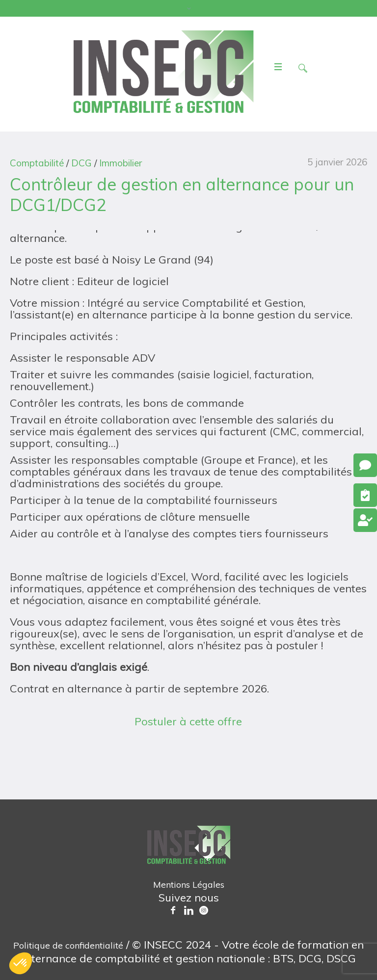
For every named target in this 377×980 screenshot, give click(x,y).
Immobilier (121, 163)
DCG (81, 163)
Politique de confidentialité (68, 945)
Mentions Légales (189, 885)
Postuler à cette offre (188, 721)
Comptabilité (37, 163)
